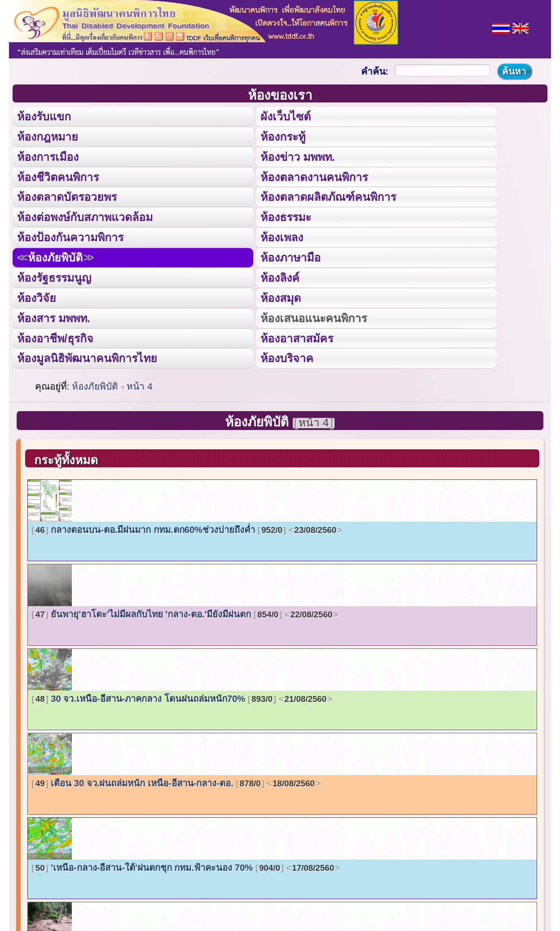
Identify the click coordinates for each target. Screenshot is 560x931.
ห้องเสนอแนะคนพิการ (313, 316)
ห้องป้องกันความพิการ (70, 236)
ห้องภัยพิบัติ (55, 256)
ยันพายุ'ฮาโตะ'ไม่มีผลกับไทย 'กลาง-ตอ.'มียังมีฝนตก (185, 612)
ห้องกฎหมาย (48, 136)
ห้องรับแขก (44, 116)
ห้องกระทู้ (283, 136)
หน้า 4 (139, 384)
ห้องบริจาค (287, 356)
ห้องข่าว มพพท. (298, 156)
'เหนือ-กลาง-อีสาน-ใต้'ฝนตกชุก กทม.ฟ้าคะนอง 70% (186, 866)
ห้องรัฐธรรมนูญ (54, 276)
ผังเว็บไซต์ (285, 116)
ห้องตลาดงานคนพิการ (314, 176)
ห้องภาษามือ (291, 256)
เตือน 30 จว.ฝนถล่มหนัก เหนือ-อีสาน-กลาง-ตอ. (176, 781)
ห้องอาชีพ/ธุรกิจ (55, 336)
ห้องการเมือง (48, 156)
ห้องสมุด (281, 296)
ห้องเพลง (282, 236)
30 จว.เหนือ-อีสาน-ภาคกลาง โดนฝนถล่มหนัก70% (182, 697)
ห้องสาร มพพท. (54, 316)
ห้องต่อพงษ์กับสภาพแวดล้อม (85, 216)
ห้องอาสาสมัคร (297, 336)
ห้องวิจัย (37, 296)
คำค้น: (375, 71)
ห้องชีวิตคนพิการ (58, 176)
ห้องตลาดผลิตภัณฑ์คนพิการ (328, 196)
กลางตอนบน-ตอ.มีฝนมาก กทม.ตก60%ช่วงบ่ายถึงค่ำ (187, 528)
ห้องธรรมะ (286, 216)
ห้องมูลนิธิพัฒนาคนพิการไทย (87, 356)
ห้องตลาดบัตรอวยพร (67, 196)
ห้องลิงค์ (280, 276)
